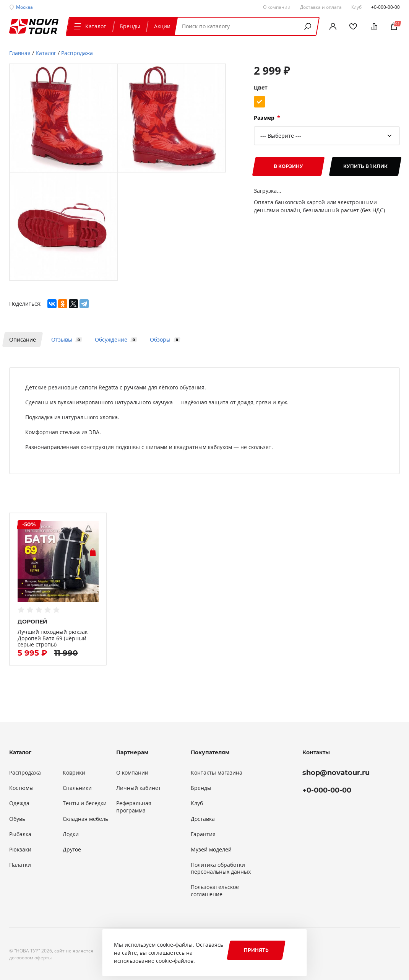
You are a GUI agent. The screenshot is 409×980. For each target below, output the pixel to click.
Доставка (203, 819)
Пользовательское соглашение (215, 890)
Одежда (19, 803)
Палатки (20, 865)
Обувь (17, 819)
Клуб (197, 803)
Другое (72, 850)
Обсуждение (115, 339)
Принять (256, 950)
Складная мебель (85, 819)
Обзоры (164, 339)
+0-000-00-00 (385, 7)
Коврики (74, 773)
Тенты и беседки (85, 803)
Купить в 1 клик (365, 166)
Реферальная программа (134, 807)
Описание (23, 339)
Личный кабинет (139, 788)
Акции (162, 26)
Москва (24, 7)
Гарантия (203, 834)
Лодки (71, 834)
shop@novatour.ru (336, 773)
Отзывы (65, 339)
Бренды (130, 26)
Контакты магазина (217, 773)
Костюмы (21, 788)
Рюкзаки (20, 850)
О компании (132, 773)
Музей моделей (211, 850)
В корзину (288, 166)
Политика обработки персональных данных (221, 868)
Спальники (77, 788)
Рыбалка (20, 834)
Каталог (89, 26)
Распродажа (25, 773)
